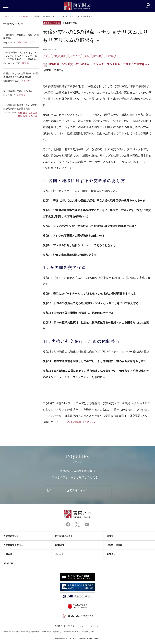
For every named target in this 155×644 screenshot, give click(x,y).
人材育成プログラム (13, 545)
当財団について (11, 536)
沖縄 (46, 56)
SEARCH (8, 563)
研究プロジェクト (64, 536)
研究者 (110, 536)
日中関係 (110, 56)
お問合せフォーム (77, 490)
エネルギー (75, 56)
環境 (87, 56)
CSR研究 (60, 545)
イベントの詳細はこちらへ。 (80, 422)
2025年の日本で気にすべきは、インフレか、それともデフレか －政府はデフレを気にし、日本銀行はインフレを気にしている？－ (21, 58)
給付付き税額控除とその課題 (21, 93)
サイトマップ (94, 626)
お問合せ (111, 554)
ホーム (6, 16)
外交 (55, 56)
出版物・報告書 (115, 545)
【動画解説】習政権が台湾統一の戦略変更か (21, 39)
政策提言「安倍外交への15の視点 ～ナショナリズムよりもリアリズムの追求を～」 (99, 64)
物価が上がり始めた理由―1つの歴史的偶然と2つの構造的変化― (21, 77)
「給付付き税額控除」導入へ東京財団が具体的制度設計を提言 (21, 109)
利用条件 (59, 626)
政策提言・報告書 (52, 23)
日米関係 (97, 56)
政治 (63, 56)
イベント (59, 554)
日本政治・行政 (22, 16)
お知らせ (8, 554)
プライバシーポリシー (76, 626)
